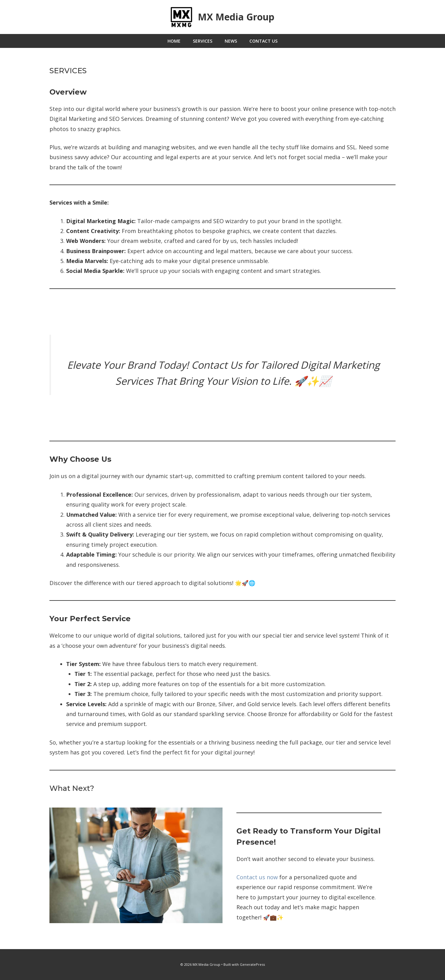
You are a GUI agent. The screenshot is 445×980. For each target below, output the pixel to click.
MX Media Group (236, 17)
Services (203, 41)
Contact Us (263, 41)
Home (174, 41)
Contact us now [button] (257, 877)
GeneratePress (252, 964)
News (231, 41)
